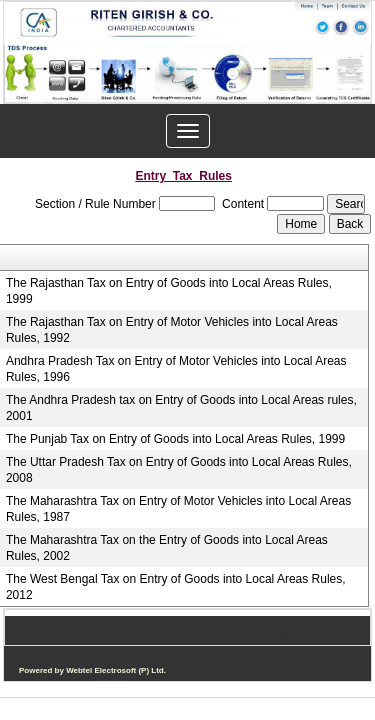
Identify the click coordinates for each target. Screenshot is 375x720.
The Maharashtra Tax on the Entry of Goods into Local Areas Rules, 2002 (167, 548)
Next (323, 93)
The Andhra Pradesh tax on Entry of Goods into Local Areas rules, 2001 (181, 408)
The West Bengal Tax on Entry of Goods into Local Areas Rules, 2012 (176, 587)
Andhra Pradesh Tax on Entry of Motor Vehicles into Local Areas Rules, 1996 (176, 369)
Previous (47, 93)
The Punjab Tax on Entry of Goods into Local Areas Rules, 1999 (175, 439)
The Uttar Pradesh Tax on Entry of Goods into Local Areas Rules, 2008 (179, 470)
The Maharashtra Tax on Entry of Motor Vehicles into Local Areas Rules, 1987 (178, 509)
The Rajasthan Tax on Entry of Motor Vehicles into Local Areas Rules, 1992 (172, 330)
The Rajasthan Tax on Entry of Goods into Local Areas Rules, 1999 (169, 291)
